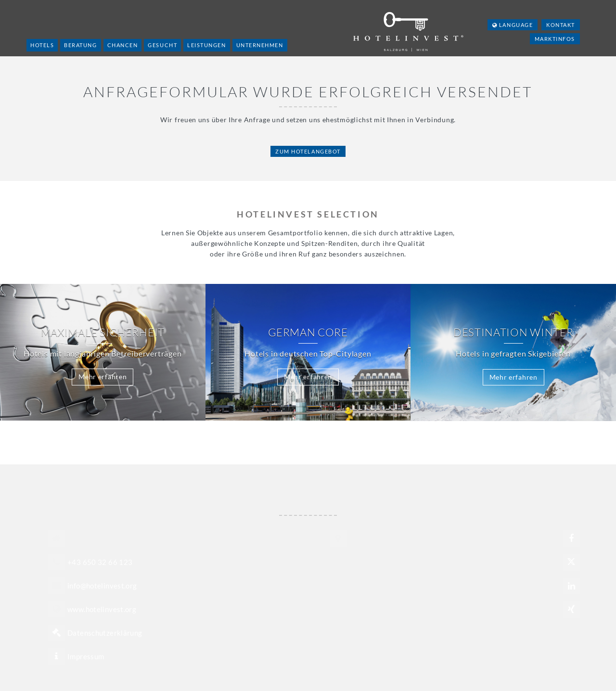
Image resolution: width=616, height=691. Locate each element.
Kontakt (561, 25)
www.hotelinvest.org (102, 609)
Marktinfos (555, 39)
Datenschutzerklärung (105, 633)
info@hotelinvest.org (102, 586)
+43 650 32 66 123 (100, 562)
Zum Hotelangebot (308, 151)
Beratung (80, 45)
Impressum (86, 656)
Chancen (123, 45)
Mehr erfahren (103, 377)
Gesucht (162, 45)
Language (513, 25)
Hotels (42, 45)
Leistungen (206, 45)
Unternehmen (260, 45)
